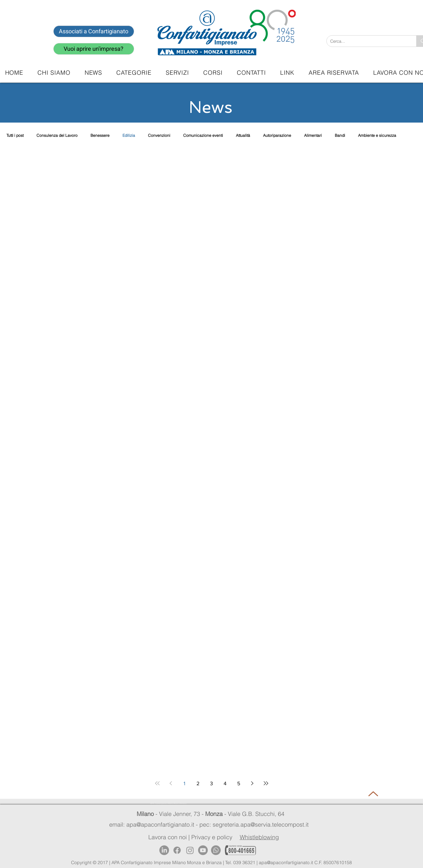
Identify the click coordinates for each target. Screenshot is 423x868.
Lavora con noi (168, 837)
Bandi (340, 135)
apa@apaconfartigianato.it (286, 863)
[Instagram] (190, 850)
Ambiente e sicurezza (377, 135)
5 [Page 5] (239, 783)
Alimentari (313, 135)
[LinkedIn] (164, 850)
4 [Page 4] (225, 783)
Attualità (243, 135)
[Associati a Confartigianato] (94, 31)
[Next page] (252, 783)
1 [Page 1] (184, 783)
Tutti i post (15, 135)
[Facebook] (177, 850)
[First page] (157, 783)
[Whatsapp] (216, 850)
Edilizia (129, 135)
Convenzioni (159, 135)
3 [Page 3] (212, 783)
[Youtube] (203, 850)
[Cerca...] (366, 41)
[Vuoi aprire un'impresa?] (94, 49)
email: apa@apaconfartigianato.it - (154, 825)
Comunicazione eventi (203, 135)
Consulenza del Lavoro (57, 135)
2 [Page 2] (198, 783)
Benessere (100, 135)
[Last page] (266, 783)
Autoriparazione (277, 135)
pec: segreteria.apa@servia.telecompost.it (256, 825)
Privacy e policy (212, 837)
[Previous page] (171, 783)
